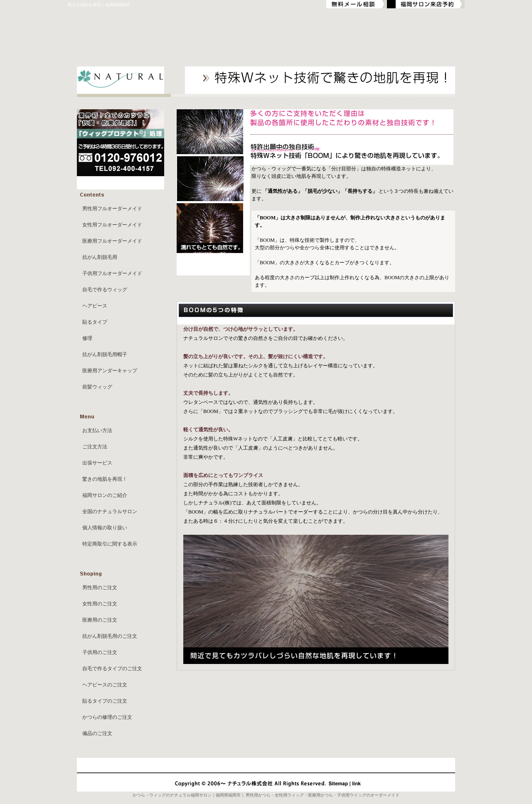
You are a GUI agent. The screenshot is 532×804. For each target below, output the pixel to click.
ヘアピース (95, 306)
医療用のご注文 (100, 620)
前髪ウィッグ (97, 387)
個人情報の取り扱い (105, 528)
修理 (87, 338)
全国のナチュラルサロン (110, 511)
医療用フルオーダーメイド (112, 241)
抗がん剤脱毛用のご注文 (110, 636)
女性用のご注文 (100, 604)
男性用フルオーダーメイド (112, 209)
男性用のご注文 (100, 588)
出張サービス (97, 463)
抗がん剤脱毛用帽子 (105, 354)
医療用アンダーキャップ (110, 371)
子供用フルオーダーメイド (112, 273)
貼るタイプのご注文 (105, 701)
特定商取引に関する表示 (110, 544)
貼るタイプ (95, 322)
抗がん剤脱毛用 (100, 257)
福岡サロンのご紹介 (105, 495)
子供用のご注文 (100, 652)
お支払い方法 (97, 430)
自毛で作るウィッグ (105, 290)
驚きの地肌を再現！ (105, 479)
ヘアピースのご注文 (105, 685)
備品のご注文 (97, 733)
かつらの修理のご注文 (107, 717)
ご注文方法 (95, 447)
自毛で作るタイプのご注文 (112, 669)
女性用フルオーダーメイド (112, 225)
